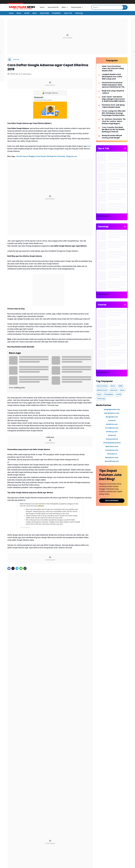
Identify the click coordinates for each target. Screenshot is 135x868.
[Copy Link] (25, 597)
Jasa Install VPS (53, 7)
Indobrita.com (112, 424)
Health (27, 13)
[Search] (107, 7)
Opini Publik (44, 13)
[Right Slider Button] (91, 721)
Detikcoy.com (112, 432)
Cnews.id (112, 420)
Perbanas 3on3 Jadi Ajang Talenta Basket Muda (113, 106)
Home (42, 7)
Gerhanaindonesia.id (112, 443)
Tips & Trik (68, 13)
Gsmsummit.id (112, 439)
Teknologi (79, 13)
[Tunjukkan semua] (125, 148)
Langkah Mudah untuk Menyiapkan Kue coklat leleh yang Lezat (112, 77)
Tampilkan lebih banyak (50, 864)
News (35, 13)
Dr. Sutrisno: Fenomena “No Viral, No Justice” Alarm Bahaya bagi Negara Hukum (114, 121)
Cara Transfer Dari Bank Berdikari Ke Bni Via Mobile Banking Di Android (113, 129)
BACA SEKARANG (112, 501)
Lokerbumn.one (112, 450)
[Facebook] (9, 597)
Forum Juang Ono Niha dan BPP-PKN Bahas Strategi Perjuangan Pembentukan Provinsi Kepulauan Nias (114, 113)
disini (89, 175)
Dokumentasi (77, 7)
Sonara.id (112, 435)
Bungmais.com (112, 417)
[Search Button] (125, 7)
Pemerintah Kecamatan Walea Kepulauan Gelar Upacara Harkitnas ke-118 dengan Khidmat (113, 85)
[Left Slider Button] (86, 721)
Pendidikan (56, 13)
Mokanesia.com (112, 457)
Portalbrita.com (112, 428)
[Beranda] (9, 59)
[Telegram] (17, 597)
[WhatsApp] (21, 597)
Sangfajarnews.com (112, 409)
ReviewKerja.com (112, 461)
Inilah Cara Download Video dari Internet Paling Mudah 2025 (113, 69)
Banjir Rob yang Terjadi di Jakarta (113, 92)
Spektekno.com (112, 446)
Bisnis (65, 7)
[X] (13, 597)
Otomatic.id (112, 454)
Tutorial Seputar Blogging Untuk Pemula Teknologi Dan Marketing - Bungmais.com (47, 185)
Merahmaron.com (112, 413)
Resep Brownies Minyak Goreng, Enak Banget (112, 137)
